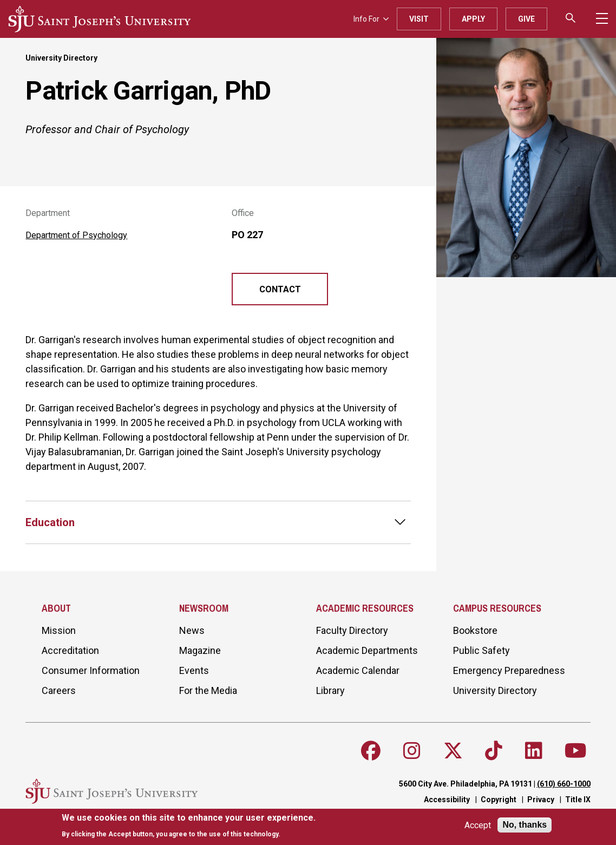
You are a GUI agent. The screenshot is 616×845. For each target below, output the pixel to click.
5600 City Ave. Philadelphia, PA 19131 (466, 784)
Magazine (200, 650)
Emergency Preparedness (509, 670)
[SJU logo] (100, 19)
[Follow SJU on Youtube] (576, 751)
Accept (478, 825)
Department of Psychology (76, 235)
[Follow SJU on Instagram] (412, 751)
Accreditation (70, 650)
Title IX (578, 800)
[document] (189, 826)
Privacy (541, 800)
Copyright (499, 800)
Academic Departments (367, 650)
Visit (419, 19)
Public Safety (481, 650)
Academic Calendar (358, 670)
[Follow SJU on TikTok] (494, 751)
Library (330, 690)
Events (194, 670)
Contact (280, 289)
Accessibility (447, 800)
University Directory (61, 58)
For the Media (208, 690)
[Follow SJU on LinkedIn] (534, 751)
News (192, 630)
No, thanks (525, 825)
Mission (59, 630)
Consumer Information (91, 670)
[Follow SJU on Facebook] (371, 751)
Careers (59, 690)
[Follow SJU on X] (453, 751)
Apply (473, 19)
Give (526, 19)
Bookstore (475, 630)
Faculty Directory (352, 630)
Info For (371, 19)
